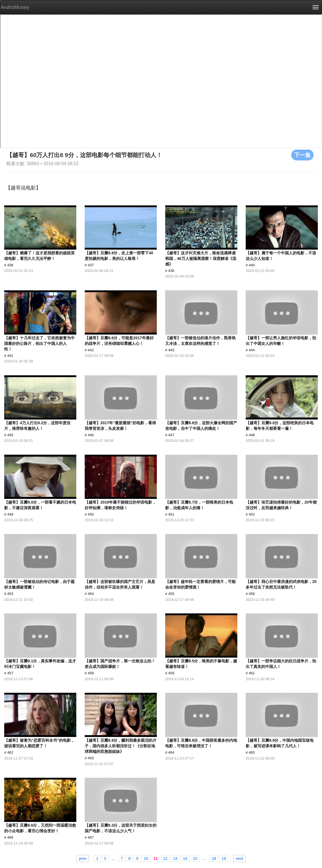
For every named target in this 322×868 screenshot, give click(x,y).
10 (146, 858)
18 (214, 858)
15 (195, 858)
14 (185, 858)
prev (83, 858)
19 (224, 858)
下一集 (302, 155)
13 (175, 858)
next (239, 858)
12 (165, 858)
